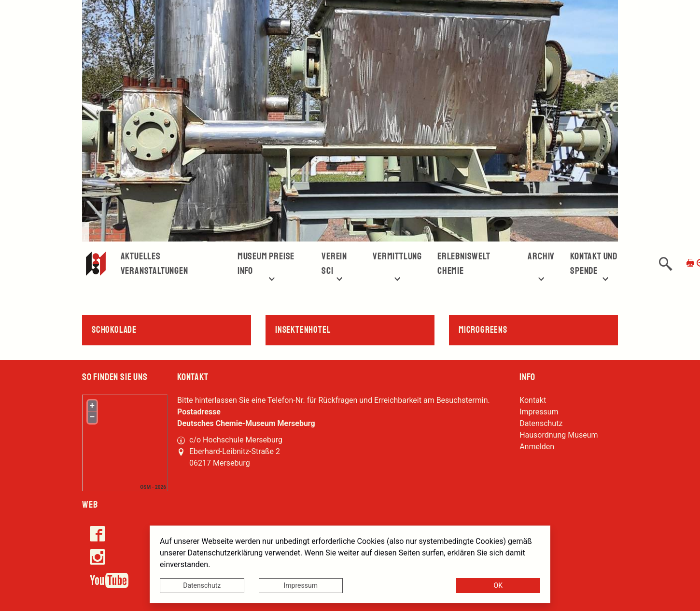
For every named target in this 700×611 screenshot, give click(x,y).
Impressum (301, 585)
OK (498, 585)
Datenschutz (202, 585)
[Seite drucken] (690, 263)
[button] (666, 264)
